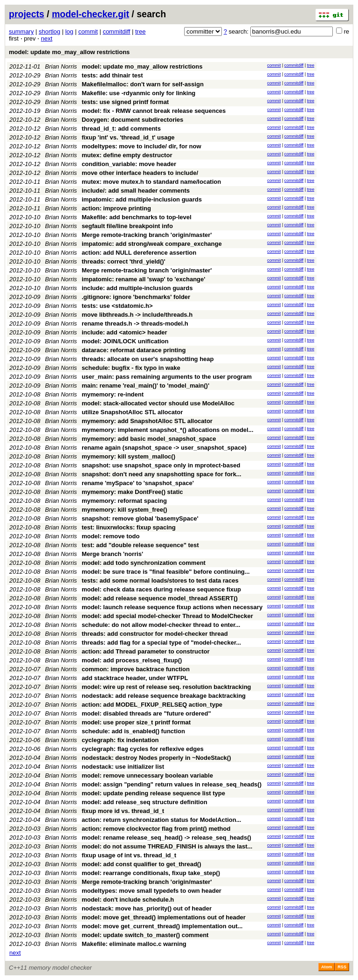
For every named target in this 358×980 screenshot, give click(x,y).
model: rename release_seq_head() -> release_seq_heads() (166, 838)
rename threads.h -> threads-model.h (135, 323)
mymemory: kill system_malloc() (128, 456)
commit (88, 31)
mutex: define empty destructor (127, 155)
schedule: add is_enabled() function (133, 731)
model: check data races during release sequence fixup (161, 589)
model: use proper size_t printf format (136, 722)
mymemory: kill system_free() (124, 510)
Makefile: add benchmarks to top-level (137, 217)
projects (27, 14)
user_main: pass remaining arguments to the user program (167, 377)
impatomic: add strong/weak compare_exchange (152, 244)
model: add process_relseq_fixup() (132, 660)
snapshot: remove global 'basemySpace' (140, 518)
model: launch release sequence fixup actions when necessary (172, 607)
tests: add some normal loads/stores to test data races (160, 580)
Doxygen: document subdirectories (132, 120)
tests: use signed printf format (125, 102)
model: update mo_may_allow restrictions (69, 52)
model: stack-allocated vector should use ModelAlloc (158, 403)
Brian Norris (61, 66)
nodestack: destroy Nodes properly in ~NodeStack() (156, 758)
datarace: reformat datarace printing (134, 350)
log (69, 31)
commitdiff (116, 31)
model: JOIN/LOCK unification (125, 341)
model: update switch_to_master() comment (145, 935)
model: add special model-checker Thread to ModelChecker (167, 616)
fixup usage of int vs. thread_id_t (129, 855)
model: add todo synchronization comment (144, 563)
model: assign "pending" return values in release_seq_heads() (172, 784)
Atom (327, 967)
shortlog (49, 31)
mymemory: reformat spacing (124, 501)
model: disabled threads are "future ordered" (146, 713)
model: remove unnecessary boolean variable (147, 775)
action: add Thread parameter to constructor (146, 651)
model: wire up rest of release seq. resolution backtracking (166, 687)
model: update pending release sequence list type (153, 793)
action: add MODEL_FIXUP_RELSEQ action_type (152, 705)
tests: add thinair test (112, 75)
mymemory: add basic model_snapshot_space (149, 439)
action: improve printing (116, 208)
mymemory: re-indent (113, 394)
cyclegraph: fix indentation (120, 740)
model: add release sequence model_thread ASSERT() (160, 598)
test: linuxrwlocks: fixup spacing (129, 527)
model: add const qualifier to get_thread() (141, 864)
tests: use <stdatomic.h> (117, 306)
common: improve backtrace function (136, 669)
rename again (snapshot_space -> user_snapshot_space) (164, 448)
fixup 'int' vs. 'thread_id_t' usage (128, 137)
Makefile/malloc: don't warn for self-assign (143, 84)
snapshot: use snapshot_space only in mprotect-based (161, 465)
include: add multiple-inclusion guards (137, 288)
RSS (342, 967)
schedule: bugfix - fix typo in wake (131, 368)
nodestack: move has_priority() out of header (147, 908)
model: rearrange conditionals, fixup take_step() (151, 873)
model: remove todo (110, 536)
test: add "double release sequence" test (140, 545)
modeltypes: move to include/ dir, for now (141, 146)
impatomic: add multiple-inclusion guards (142, 199)
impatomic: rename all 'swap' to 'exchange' (143, 279)
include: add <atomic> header (124, 332)
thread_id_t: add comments (121, 129)
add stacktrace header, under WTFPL (135, 678)
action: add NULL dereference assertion (139, 253)
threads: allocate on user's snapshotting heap (148, 359)
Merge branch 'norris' (112, 554)
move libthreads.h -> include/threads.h (137, 315)
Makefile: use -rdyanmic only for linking (138, 93)
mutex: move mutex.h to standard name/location (151, 182)
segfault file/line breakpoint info (127, 226)
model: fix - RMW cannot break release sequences (154, 111)
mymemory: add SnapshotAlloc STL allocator (147, 421)
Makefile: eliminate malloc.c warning (134, 944)
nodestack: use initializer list (123, 767)
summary (21, 31)
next (47, 38)
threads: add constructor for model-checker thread (155, 634)
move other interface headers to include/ (140, 173)
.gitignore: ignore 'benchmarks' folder (136, 297)
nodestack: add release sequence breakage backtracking (164, 696)
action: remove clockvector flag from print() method (156, 829)
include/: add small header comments (136, 191)
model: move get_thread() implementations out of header (164, 917)
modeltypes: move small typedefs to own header (151, 891)
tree (140, 31)
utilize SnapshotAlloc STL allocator (132, 412)
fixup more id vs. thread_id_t (123, 811)
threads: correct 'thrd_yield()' (124, 261)
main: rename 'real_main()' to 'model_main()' (145, 386)
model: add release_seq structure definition (144, 802)
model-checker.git (90, 14)
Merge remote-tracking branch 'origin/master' (147, 235)
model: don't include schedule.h (128, 900)
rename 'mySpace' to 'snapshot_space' (138, 483)
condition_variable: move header (129, 164)
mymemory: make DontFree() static (132, 492)
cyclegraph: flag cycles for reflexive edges (143, 749)
